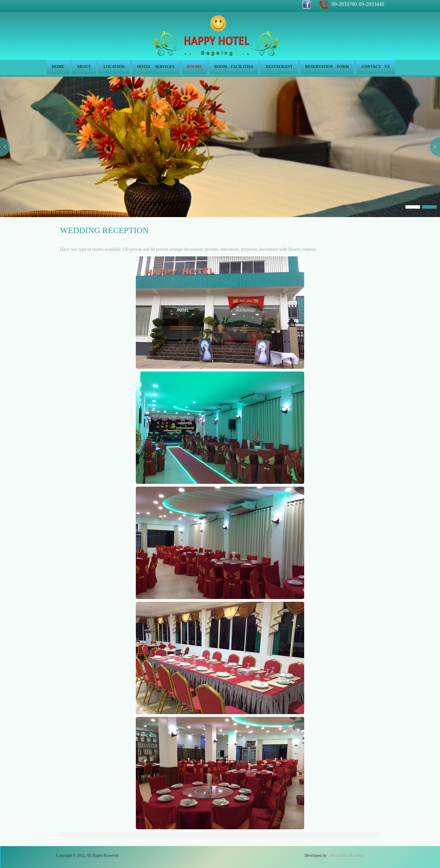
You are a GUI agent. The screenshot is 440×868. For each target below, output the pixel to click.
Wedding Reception (104, 230)
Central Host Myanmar (346, 856)
